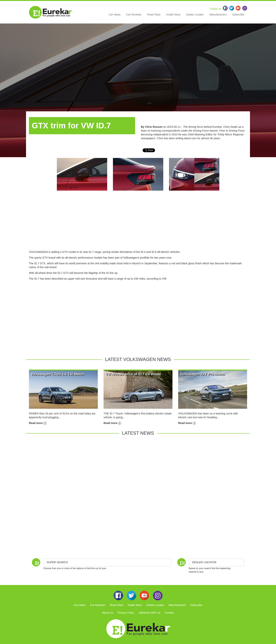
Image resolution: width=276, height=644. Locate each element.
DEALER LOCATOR (204, 562)
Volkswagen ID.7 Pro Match (202, 374)
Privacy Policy (126, 613)
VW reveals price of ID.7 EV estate (133, 374)
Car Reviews (134, 15)
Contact (169, 613)
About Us (108, 613)
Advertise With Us (150, 613)
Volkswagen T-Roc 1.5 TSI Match (57, 374)
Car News (115, 15)
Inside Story (173, 15)
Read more (38, 423)
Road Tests (154, 15)
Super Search (57, 562)
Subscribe (238, 15)
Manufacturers (218, 15)
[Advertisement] (138, 223)
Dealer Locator (195, 15)
